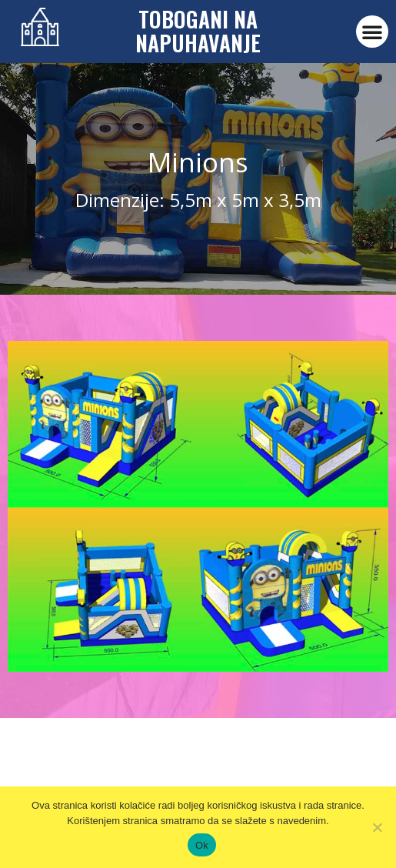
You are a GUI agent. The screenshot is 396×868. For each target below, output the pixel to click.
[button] (372, 32)
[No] (377, 827)
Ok (202, 845)
